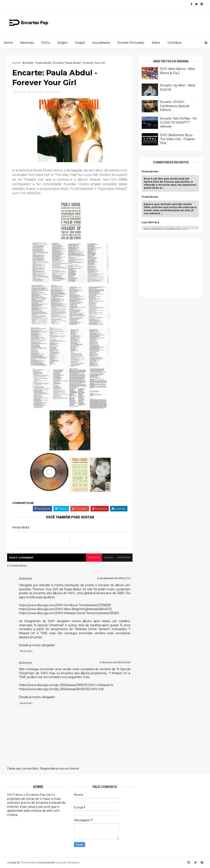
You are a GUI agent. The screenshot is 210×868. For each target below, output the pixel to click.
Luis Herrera (150, 222)
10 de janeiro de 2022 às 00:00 (115, 662)
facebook (124, 557)
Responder (26, 651)
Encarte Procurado (131, 43)
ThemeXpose (28, 862)
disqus (109, 557)
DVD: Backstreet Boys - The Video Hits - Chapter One (177, 139)
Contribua (175, 43)
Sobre (156, 43)
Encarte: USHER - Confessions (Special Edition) (175, 106)
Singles (62, 43)
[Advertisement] (172, 267)
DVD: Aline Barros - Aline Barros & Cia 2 (177, 71)
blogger (94, 557)
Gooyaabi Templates (67, 862)
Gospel (80, 43)
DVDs (46, 43)
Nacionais (27, 43)
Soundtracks (101, 43)
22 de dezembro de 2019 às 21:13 (114, 578)
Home (8, 43)
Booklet (28, 63)
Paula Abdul (43, 63)
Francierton (150, 172)
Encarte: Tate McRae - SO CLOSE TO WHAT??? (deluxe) (178, 122)
